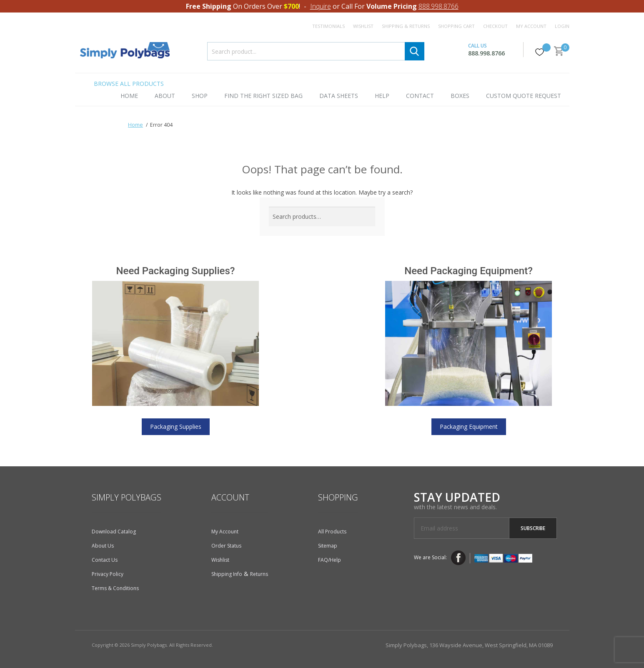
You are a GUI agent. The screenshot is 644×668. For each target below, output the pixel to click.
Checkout (495, 26)
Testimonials (328, 26)
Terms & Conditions (115, 588)
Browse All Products (129, 84)
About (165, 96)
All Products (332, 532)
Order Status (226, 546)
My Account (531, 26)
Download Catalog (114, 532)
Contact (420, 96)
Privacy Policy (108, 574)
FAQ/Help (330, 560)
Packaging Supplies (176, 427)
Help (382, 96)
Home (129, 96)
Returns (259, 574)
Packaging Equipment (469, 427)
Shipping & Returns (406, 26)
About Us (103, 546)
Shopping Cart (456, 26)
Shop (200, 96)
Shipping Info (227, 574)
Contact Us (105, 560)
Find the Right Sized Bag (263, 96)
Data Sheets (339, 96)
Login (562, 26)
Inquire (321, 6)
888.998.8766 (439, 6)
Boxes (460, 96)
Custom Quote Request (524, 96)
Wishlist (363, 26)
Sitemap (328, 546)
